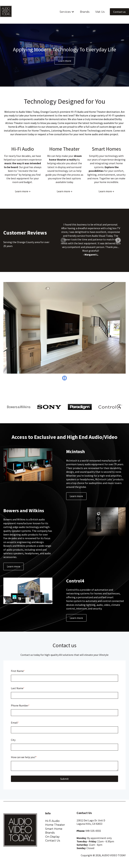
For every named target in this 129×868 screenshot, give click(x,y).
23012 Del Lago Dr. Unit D (91, 820)
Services (65, 12)
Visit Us (100, 12)
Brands (85, 12)
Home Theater (64, 149)
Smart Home (54, 829)
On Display (52, 837)
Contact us (119, 12)
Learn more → (23, 191)
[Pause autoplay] (65, 378)
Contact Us (53, 841)
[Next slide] (118, 240)
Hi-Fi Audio (23, 149)
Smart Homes (106, 149)
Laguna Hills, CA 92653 (89, 824)
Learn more (65, 61)
